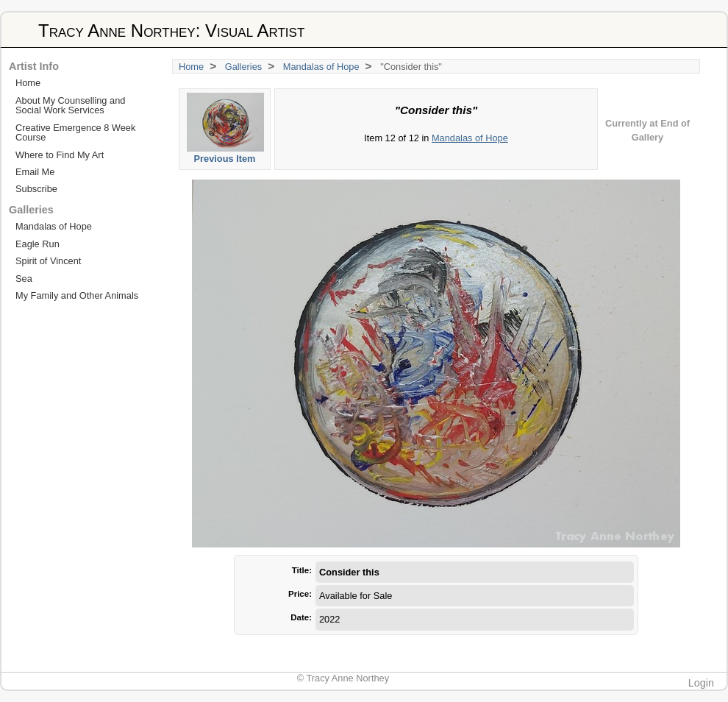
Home (191, 67)
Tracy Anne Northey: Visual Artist (171, 31)
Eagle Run (38, 244)
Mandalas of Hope (321, 67)
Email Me (35, 172)
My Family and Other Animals (77, 295)
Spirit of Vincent (48, 261)
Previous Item (225, 128)
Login (701, 683)
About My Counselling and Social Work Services (70, 105)
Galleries (244, 67)
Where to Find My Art (60, 155)
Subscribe (36, 189)
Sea (24, 279)
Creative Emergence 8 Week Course (75, 132)
